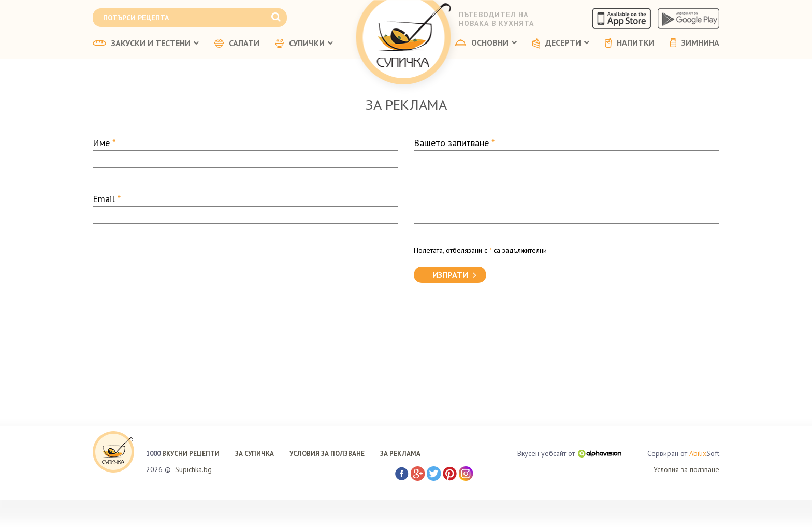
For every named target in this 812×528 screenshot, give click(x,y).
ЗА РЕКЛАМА (400, 454)
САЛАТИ (237, 44)
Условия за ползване (686, 469)
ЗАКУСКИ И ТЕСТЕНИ (146, 44)
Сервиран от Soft (683, 454)
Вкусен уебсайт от (569, 453)
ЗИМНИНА (695, 43)
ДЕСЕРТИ (561, 44)
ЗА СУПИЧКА (255, 454)
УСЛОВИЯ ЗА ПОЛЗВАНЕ (327, 454)
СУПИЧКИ (304, 44)
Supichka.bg (193, 469)
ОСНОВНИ (486, 43)
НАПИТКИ (630, 43)
